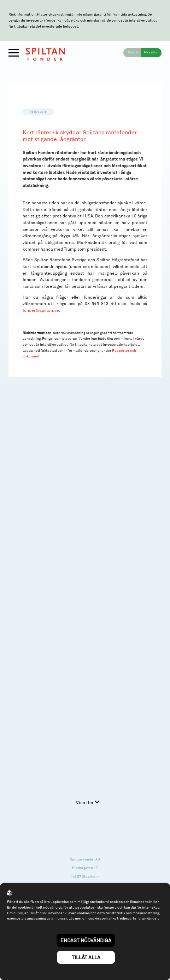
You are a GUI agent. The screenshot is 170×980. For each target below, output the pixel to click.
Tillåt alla (86, 957)
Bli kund (133, 52)
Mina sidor (151, 52)
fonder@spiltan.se (41, 310)
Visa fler (88, 803)
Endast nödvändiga (86, 940)
